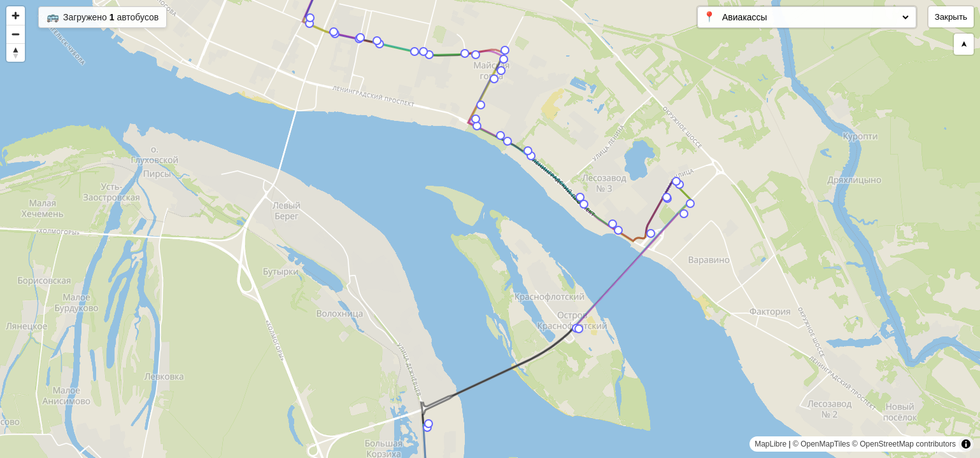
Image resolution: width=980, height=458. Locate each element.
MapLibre (771, 444)
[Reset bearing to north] (16, 52)
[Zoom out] (16, 34)
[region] (490, 229)
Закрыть (951, 17)
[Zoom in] (16, 16)
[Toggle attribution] (966, 444)
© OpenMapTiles (821, 444)
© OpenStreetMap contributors (904, 444)
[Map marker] (309, 24)
